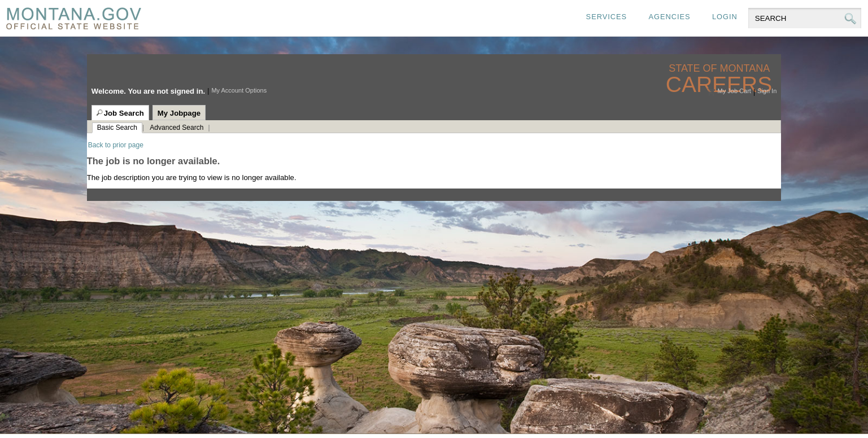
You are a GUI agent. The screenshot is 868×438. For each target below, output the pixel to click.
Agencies (669, 17)
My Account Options (239, 90)
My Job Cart (734, 91)
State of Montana (720, 69)
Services (607, 17)
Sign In (767, 91)
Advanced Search (176, 128)
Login (725, 17)
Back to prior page (116, 145)
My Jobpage (179, 113)
